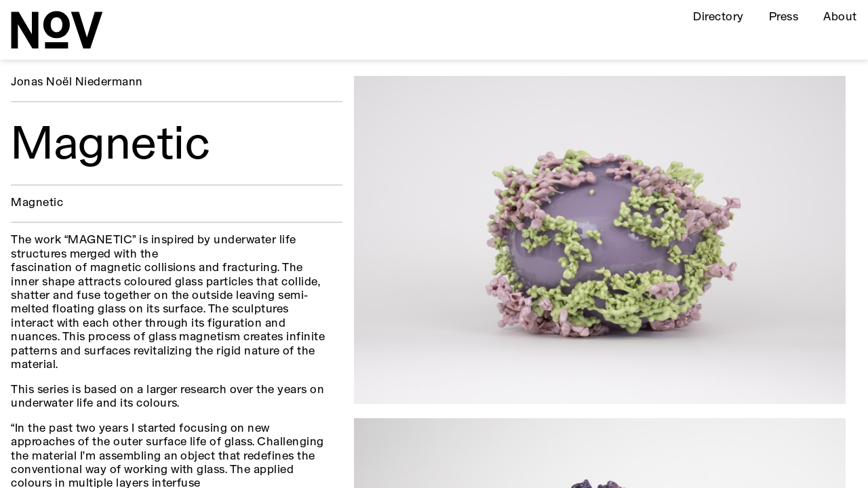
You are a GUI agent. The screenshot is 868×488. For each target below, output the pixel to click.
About (840, 17)
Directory (718, 17)
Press (784, 17)
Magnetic (37, 203)
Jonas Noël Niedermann (77, 82)
